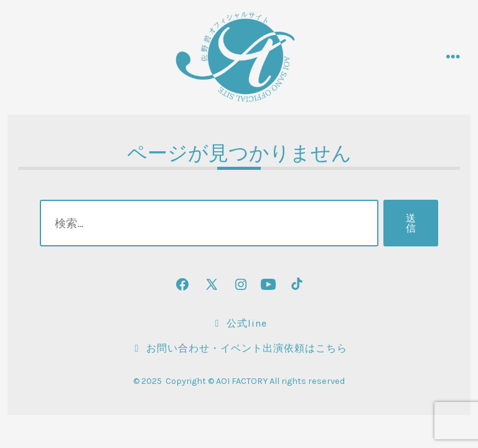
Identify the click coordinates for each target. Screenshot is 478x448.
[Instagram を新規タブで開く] (241, 284)
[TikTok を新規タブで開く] (296, 284)
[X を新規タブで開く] (212, 284)
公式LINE (239, 323)
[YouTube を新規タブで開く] (268, 284)
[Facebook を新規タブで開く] (182, 284)
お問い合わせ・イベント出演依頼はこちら (239, 348)
